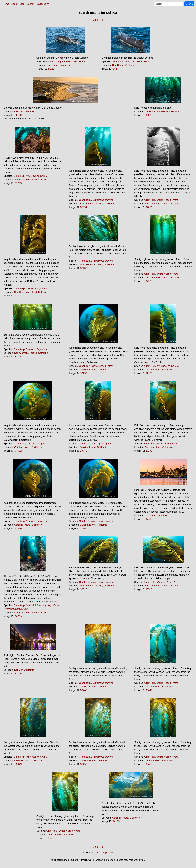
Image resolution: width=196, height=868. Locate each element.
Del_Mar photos (104, 853)
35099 (18, 115)
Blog (22, 4)
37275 (84, 451)
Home (6, 4)
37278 (18, 528)
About (14, 4)
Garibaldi (31, 605)
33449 (18, 764)
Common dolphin (55, 61)
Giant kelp (19, 176)
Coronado (150, 515)
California (65, 65)
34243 (116, 69)
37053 (18, 183)
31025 (18, 673)
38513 (18, 616)
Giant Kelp (85, 366)
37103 (84, 268)
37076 (149, 207)
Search (30, 4)
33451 (149, 764)
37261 (149, 373)
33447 (84, 690)
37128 (18, 357)
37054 (84, 207)
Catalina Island (88, 370)
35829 (149, 115)
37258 (84, 373)
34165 (116, 821)
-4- (100, 20)
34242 (51, 69)
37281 (84, 528)
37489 (149, 519)
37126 (149, 281)
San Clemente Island (25, 180)
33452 (51, 838)
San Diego (52, 65)
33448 (149, 690)
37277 (149, 451)
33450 (84, 764)
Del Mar (18, 111)
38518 (149, 589)
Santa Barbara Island (156, 111)
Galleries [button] (42, 4)
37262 (18, 451)
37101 (18, 296)
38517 (84, 589)
